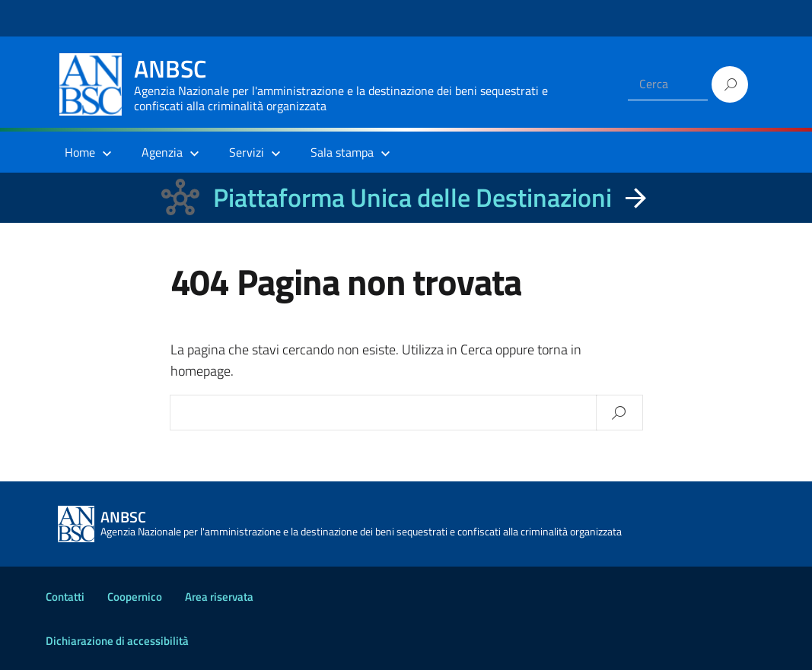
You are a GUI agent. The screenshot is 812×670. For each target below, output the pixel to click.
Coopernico (135, 597)
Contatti (65, 597)
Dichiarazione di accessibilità (117, 641)
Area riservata (219, 597)
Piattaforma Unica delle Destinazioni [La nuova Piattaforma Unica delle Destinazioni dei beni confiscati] (412, 197)
